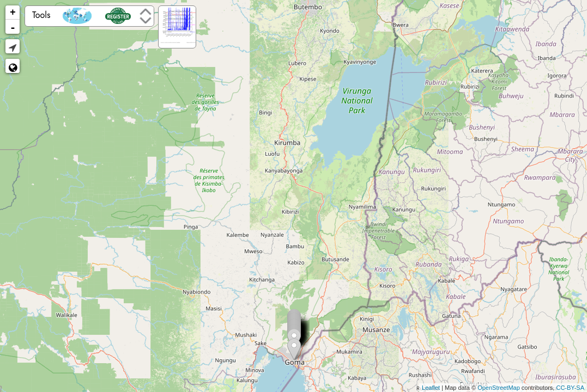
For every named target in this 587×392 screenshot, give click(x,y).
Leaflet (431, 388)
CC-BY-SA (570, 388)
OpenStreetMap (499, 388)
